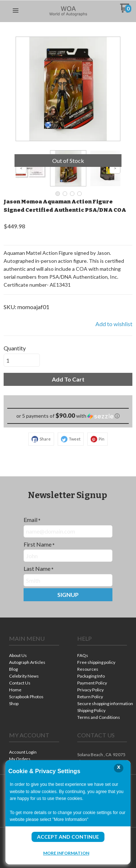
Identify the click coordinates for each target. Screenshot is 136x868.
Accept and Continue (68, 837)
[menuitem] (34, 656)
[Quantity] (22, 360)
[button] (16, 11)
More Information (66, 853)
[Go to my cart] (126, 11)
